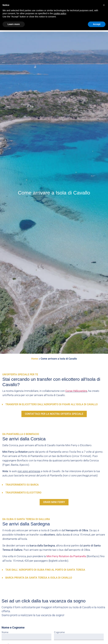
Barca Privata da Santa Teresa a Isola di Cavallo (39, 578)
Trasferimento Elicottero (23, 493)
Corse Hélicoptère (76, 391)
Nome (5, 632)
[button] (53, 404)
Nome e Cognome (13, 627)
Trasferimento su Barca (22, 485)
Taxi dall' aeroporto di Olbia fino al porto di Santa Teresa (45, 570)
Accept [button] (97, 24)
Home (35, 359)
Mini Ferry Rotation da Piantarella (66, 556)
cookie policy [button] (60, 13)
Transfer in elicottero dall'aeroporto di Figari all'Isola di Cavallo (52, 404)
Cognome (59, 632)
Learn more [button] (14, 24)
